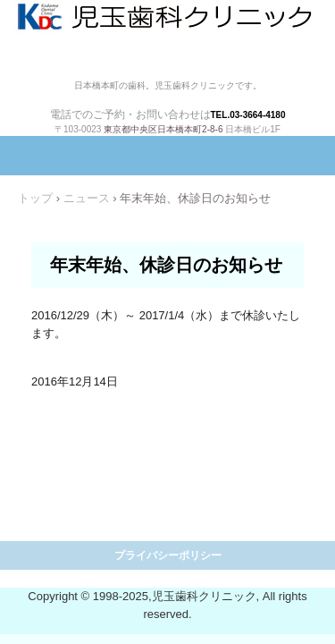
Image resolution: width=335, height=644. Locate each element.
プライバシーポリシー (168, 555)
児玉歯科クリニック (167, 38)
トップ (35, 198)
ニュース (87, 198)
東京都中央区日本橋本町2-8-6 (163, 129)
